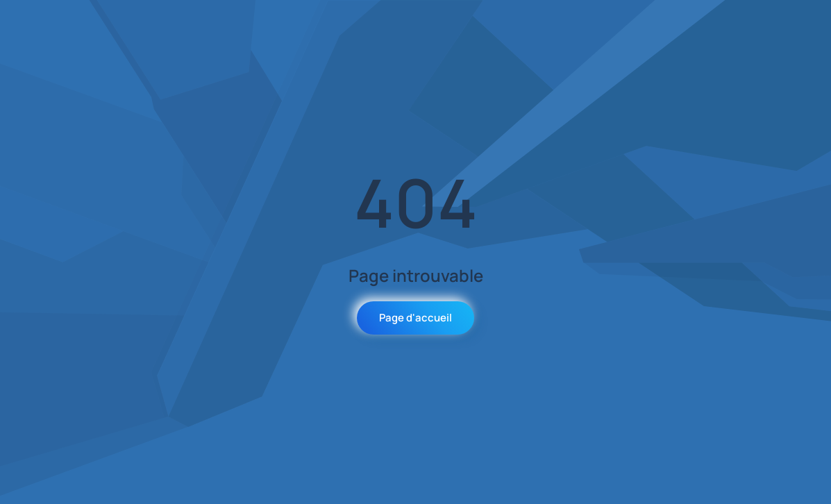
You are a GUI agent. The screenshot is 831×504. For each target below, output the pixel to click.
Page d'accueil (415, 318)
